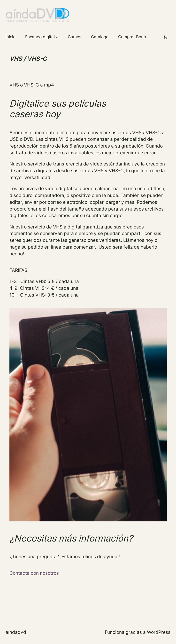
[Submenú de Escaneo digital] (57, 37)
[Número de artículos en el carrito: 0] (165, 37)
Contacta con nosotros (34, 573)
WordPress (159, 632)
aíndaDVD (16, 632)
